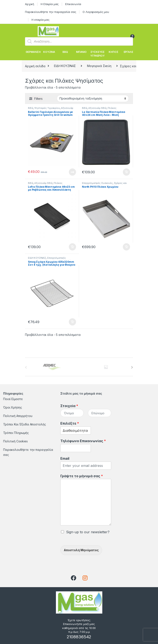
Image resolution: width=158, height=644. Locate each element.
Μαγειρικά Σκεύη (99, 66)
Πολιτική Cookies (15, 441)
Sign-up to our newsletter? (88, 532)
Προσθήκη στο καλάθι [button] (126, 172)
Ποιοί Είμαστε (13, 399)
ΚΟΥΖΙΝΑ (49, 52)
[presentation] (132, 367)
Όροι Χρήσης (12, 407)
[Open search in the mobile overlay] (79, 41)
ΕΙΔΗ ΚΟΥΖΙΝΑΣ (65, 66)
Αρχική (30, 4)
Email (65, 458)
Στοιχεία (69, 406)
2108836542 (79, 637)
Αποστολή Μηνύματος (81, 550)
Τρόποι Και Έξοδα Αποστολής (24, 424)
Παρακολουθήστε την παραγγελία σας (51, 12)
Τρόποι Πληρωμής (16, 433)
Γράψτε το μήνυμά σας (82, 476)
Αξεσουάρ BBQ (97, 108)
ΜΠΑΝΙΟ (81, 52)
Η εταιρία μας (41, 20)
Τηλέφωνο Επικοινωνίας (83, 441)
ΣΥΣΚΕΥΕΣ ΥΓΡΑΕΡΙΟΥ (97, 54)
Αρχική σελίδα (35, 66)
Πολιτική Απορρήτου (18, 416)
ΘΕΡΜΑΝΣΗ (33, 52)
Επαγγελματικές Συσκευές (97, 183)
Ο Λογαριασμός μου (96, 12)
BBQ (65, 52)
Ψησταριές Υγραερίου (47, 108)
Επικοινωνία (73, 4)
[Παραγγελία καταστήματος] (93, 98)
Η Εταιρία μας (50, 4)
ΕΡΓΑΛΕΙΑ (130, 52)
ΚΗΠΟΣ (113, 52)
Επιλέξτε (70, 423)
